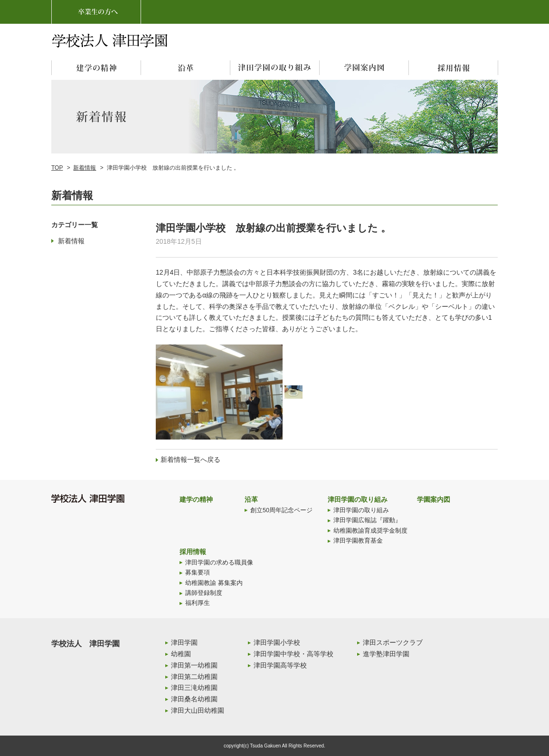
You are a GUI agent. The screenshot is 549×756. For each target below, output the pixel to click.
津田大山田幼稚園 (198, 710)
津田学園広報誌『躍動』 (367, 520)
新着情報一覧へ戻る (190, 459)
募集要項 (198, 573)
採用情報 (193, 552)
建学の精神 (196, 499)
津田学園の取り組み (358, 499)
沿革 (251, 499)
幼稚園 (181, 654)
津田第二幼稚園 (194, 677)
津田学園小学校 (277, 642)
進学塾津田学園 (386, 654)
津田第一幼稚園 (194, 665)
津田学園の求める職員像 (219, 563)
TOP (57, 168)
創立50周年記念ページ (281, 510)
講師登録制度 (204, 593)
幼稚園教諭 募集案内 (214, 583)
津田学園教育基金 (358, 541)
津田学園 (184, 642)
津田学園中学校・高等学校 (293, 654)
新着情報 (85, 168)
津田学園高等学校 (280, 665)
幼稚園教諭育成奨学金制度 (370, 531)
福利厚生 (198, 603)
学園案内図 (434, 499)
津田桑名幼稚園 (194, 699)
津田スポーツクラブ (393, 642)
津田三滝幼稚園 (194, 688)
